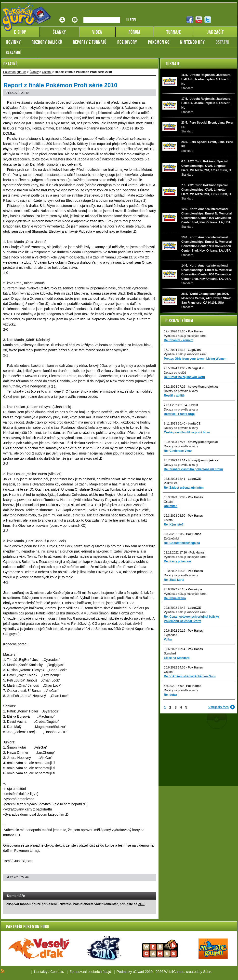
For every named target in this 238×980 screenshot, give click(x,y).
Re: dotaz (171, 695)
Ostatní (223, 42)
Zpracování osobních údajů (90, 972)
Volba (168, 639)
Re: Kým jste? (174, 525)
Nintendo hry (192, 42)
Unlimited (171, 506)
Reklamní (14, 52)
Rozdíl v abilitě (174, 396)
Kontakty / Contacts (49, 972)
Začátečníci (171, 539)
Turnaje (173, 64)
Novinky (13, 42)
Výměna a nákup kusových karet (185, 336)
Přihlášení (62, 16)
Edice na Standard (177, 658)
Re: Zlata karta (174, 580)
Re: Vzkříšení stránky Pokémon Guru (190, 676)
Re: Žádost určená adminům (184, 488)
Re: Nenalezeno (175, 598)
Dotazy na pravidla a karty (181, 391)
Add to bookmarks (146, 887)
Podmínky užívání (130, 972)
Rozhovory (127, 42)
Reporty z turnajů (90, 42)
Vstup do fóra (218, 707)
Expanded (171, 635)
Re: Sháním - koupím (178, 340)
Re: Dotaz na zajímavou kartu (184, 377)
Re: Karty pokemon (177, 561)
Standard (170, 653)
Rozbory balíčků (47, 42)
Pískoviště (171, 483)
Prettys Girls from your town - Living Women (195, 359)
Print (139, 887)
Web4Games (174, 972)
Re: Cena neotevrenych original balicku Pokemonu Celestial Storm (192, 619)
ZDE (141, 904)
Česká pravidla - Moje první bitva (187, 432)
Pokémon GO (159, 42)
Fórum (75, 16)
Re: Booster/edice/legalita (182, 543)
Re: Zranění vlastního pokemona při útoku (193, 469)
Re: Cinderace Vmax (178, 451)
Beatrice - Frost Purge (179, 414)
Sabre (208, 972)
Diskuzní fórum (179, 321)
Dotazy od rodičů (175, 373)
